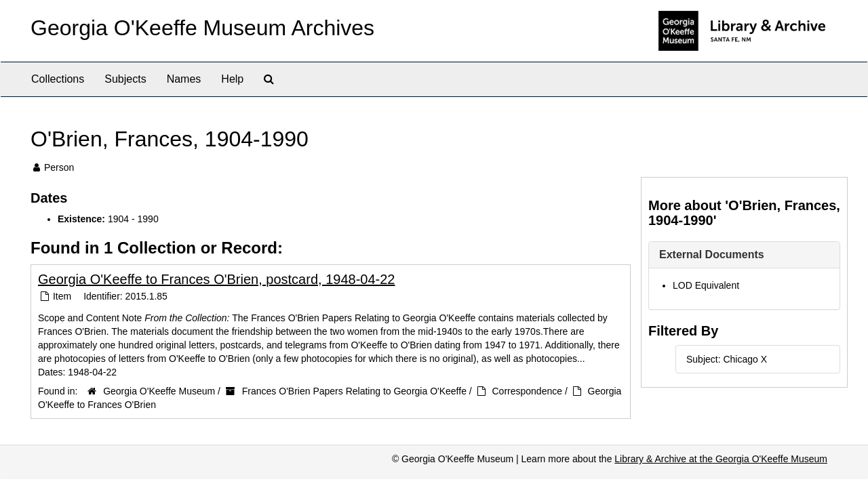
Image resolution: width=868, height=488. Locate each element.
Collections (58, 79)
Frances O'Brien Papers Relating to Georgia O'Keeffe (354, 391)
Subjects (125, 79)
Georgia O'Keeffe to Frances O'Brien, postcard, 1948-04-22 (216, 279)
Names (184, 79)
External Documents (712, 255)
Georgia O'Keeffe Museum (159, 391)
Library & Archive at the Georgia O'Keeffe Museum (721, 459)
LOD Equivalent (706, 285)
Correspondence (528, 391)
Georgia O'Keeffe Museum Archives (202, 28)
